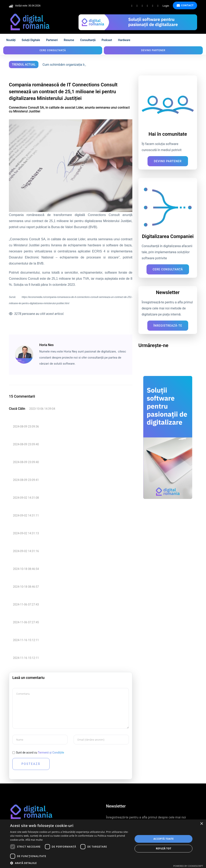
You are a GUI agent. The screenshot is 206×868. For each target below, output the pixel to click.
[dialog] (103, 844)
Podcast (107, 40)
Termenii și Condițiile (51, 753)
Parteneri (52, 40)
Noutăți (11, 40)
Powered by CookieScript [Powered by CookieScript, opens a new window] (188, 866)
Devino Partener (168, 161)
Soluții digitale (31, 40)
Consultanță (88, 40)
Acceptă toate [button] (164, 839)
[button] (70, 863)
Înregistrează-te (168, 326)
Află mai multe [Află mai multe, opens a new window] (34, 840)
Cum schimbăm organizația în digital (69, 65)
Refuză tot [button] (164, 848)
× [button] (201, 824)
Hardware (124, 40)
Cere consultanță (53, 50)
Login (166, 6)
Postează (31, 764)
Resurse (69, 40)
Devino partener (153, 50)
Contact (185, 5)
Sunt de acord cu (40, 753)
